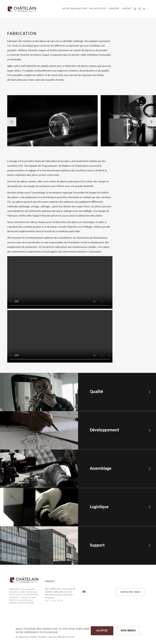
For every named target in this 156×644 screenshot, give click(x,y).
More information (26, 641)
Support (97, 546)
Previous (12, 122)
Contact (127, 9)
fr (145, 9)
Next (151, 122)
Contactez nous (130, 592)
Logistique (99, 507)
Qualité (96, 392)
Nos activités (98, 9)
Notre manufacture (75, 9)
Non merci (128, 631)
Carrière (114, 9)
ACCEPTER (102, 631)
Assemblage (101, 469)
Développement (104, 430)
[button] (52, 121)
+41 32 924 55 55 (54, 601)
